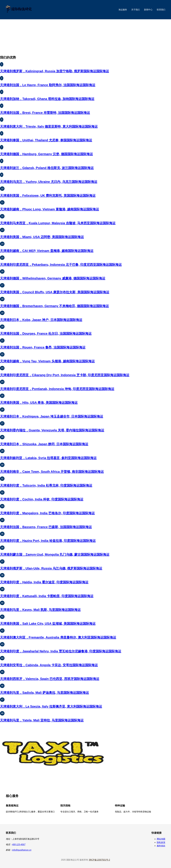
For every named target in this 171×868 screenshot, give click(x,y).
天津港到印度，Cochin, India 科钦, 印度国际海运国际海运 (42, 499)
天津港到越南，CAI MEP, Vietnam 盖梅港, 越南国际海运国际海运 (47, 251)
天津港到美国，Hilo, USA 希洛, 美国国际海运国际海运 (39, 403)
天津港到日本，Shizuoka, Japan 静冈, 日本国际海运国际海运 (44, 444)
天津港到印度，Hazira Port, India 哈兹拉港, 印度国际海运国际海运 (48, 541)
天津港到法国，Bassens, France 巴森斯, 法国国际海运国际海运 (46, 527)
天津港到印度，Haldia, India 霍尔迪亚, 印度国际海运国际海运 (44, 582)
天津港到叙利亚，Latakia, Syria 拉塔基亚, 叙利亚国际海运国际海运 (48, 458)
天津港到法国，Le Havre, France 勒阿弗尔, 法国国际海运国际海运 (48, 85)
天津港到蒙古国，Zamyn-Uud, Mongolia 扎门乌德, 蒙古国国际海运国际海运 (55, 554)
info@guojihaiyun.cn (22, 850)
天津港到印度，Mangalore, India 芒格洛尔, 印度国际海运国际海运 (47, 513)
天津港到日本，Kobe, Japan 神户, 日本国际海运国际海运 (41, 320)
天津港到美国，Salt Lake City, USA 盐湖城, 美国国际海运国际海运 (48, 624)
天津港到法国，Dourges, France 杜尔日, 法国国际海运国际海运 (46, 333)
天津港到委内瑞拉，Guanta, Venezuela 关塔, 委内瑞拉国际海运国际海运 (52, 430)
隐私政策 (161, 842)
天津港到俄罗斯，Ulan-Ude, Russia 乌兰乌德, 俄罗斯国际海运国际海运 (51, 568)
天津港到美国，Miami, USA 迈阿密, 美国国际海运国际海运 (42, 237)
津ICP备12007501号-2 (99, 860)
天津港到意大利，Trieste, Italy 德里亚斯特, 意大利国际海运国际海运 (49, 126)
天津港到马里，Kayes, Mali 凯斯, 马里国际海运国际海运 (40, 610)
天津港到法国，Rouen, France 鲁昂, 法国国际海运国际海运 (43, 347)
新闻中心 (148, 10)
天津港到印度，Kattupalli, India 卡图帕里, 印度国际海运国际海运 (47, 596)
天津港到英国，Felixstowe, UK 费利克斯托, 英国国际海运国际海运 (48, 196)
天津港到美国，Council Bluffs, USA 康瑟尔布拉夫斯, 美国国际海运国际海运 (55, 292)
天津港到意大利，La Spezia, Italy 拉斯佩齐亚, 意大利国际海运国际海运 (51, 706)
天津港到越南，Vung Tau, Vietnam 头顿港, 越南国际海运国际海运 (47, 361)
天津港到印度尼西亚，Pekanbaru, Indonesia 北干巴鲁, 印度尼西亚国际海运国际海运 (61, 265)
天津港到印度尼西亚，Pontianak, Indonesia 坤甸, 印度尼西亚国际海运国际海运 (57, 389)
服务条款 (161, 846)
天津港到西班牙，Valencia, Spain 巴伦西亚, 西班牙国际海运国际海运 (50, 679)
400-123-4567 (19, 845)
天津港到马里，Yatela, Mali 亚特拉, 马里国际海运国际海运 (42, 720)
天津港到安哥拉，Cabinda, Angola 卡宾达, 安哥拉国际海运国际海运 (49, 665)
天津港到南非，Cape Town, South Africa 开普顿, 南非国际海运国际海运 (52, 472)
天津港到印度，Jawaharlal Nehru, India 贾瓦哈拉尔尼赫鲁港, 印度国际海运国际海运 (61, 651)
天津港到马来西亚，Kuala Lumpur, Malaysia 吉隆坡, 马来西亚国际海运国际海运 (58, 223)
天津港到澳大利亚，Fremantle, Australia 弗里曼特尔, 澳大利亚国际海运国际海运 (58, 637)
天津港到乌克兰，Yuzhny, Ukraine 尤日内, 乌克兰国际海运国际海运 (49, 182)
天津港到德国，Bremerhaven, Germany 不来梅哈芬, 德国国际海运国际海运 (54, 306)
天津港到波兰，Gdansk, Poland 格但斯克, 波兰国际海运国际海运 (47, 168)
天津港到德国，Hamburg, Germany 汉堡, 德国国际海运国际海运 (46, 154)
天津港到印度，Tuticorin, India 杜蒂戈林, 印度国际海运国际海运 (46, 485)
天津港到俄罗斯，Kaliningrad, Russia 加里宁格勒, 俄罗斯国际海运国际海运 (54, 71)
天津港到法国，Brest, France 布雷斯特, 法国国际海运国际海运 (45, 113)
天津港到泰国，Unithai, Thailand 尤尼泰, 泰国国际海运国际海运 (46, 140)
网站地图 (161, 839)
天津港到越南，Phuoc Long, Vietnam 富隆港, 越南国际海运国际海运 (49, 209)
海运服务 (123, 10)
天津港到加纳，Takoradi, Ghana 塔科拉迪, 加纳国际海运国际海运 (47, 99)
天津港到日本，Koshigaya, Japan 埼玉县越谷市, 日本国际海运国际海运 (52, 416)
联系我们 (161, 10)
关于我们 (136, 10)
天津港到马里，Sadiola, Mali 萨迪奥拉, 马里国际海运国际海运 (44, 693)
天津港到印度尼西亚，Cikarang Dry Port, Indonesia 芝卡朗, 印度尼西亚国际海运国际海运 (65, 375)
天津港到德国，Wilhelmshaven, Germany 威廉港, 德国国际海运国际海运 (53, 278)
